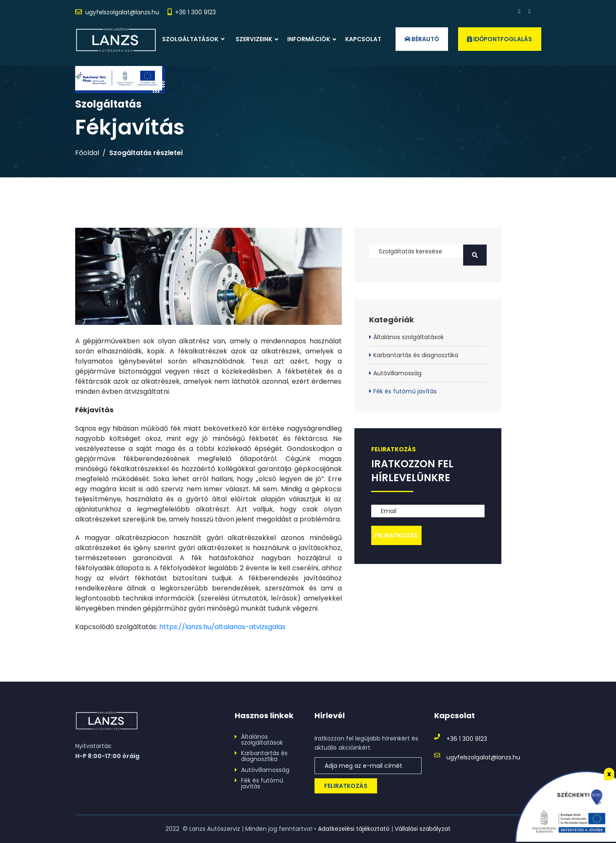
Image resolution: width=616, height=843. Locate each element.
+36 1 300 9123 (195, 12)
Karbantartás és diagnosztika (416, 355)
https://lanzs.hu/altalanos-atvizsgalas (222, 627)
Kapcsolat (363, 39)
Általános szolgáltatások (409, 337)
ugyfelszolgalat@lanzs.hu (122, 12)
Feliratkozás (346, 786)
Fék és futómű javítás (405, 391)
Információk (309, 39)
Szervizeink (254, 39)
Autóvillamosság (397, 373)
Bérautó (422, 39)
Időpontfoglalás (500, 39)
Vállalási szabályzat (423, 829)
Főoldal (87, 153)
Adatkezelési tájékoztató (354, 829)
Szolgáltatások (193, 39)
